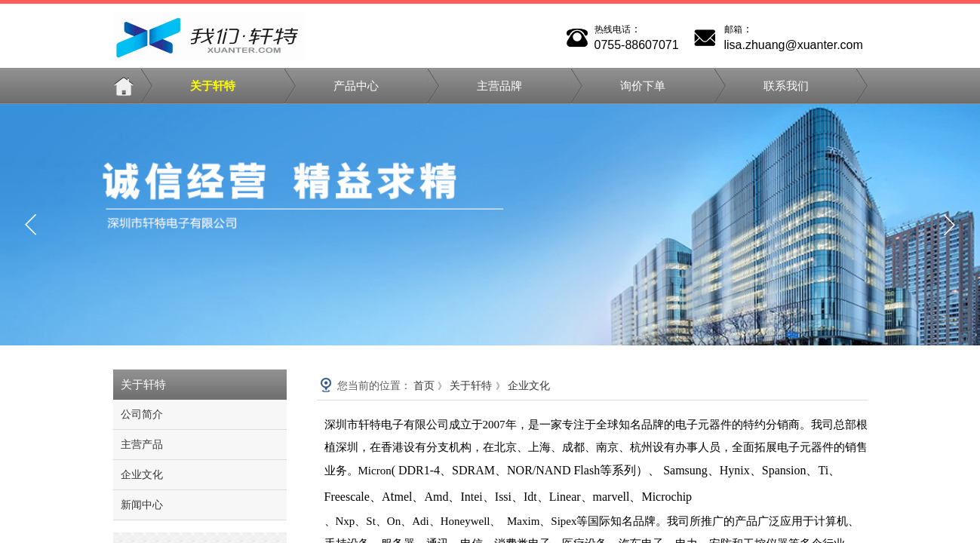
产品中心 (356, 86)
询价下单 (643, 86)
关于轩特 (213, 86)
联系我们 (786, 86)
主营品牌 (499, 86)
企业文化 (529, 386)
